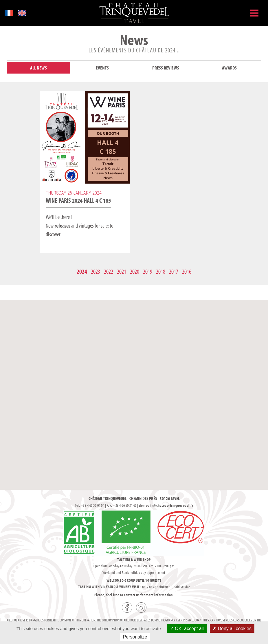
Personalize (135, 637)
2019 (148, 271)
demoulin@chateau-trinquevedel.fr (166, 505)
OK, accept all (187, 629)
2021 (122, 271)
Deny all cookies (232, 629)
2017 (174, 271)
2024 (82, 271)
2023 (96, 271)
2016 (187, 271)
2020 (135, 271)
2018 (161, 271)
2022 (109, 271)
